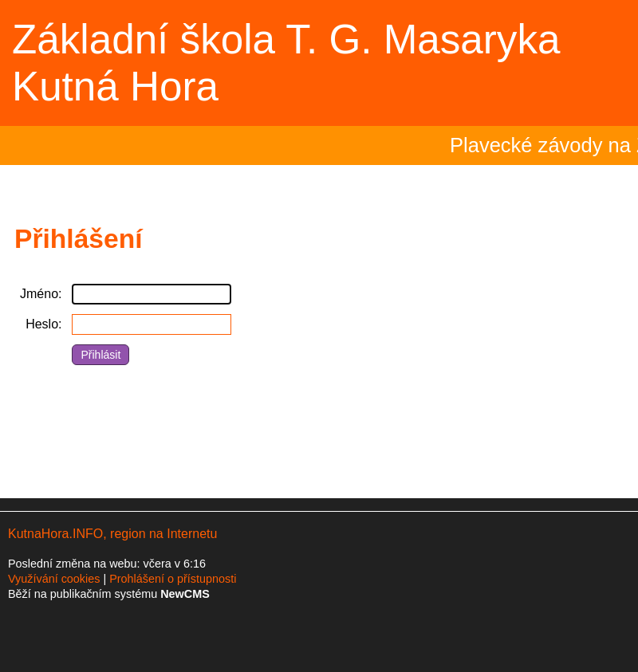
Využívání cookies (54, 579)
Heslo (42, 324)
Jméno (39, 294)
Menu (606, 63)
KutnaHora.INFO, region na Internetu (112, 534)
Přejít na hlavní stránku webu (319, 63)
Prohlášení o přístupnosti (173, 579)
